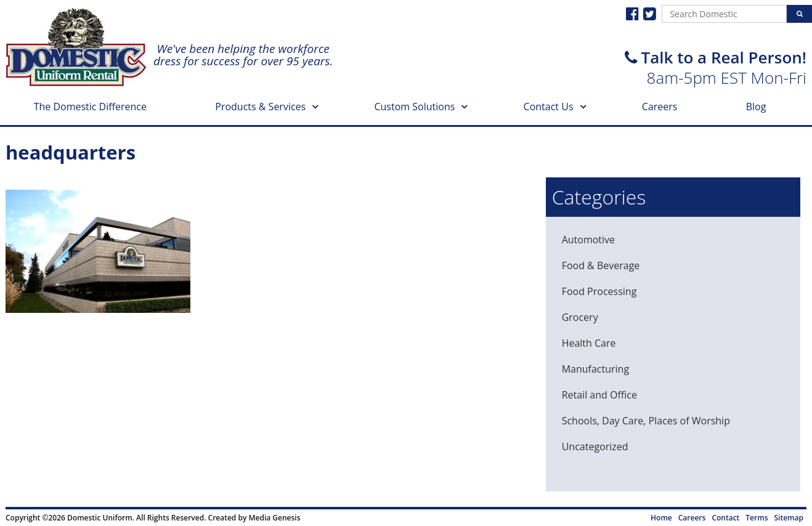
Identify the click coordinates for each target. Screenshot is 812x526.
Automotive (588, 240)
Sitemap (789, 518)
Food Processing (599, 291)
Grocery (580, 317)
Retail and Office (599, 395)
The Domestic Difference (90, 107)
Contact (725, 518)
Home (661, 518)
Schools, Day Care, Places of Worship (646, 421)
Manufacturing (595, 369)
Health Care (589, 343)
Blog (756, 107)
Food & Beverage (601, 265)
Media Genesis (274, 518)
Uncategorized (595, 447)
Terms (757, 518)
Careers (660, 107)
